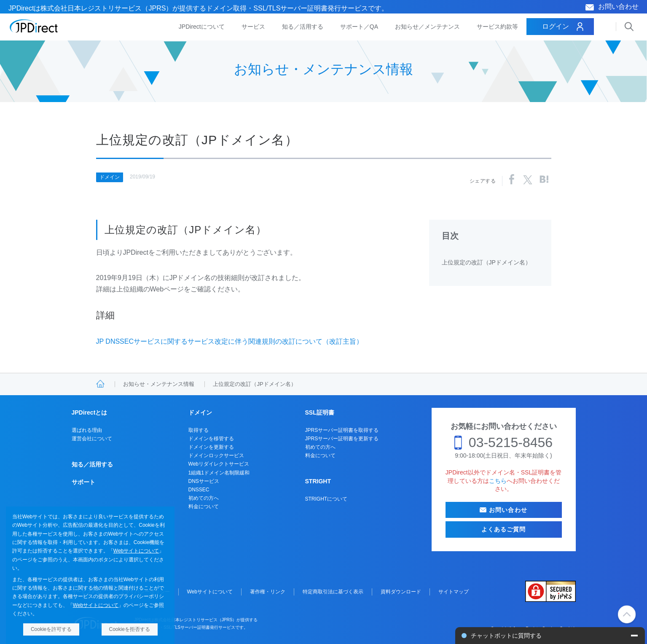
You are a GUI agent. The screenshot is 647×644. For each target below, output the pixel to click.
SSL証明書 (320, 412)
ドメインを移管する (211, 439)
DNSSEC (199, 490)
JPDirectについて (202, 27)
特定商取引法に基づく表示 (333, 592)
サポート (83, 482)
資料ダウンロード (401, 592)
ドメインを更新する (211, 447)
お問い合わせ (618, 7)
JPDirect (34, 26)
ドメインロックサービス (216, 455)
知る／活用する (303, 27)
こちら (498, 481)
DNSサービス (204, 481)
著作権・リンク (268, 592)
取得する (199, 430)
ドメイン (110, 177)
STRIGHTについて (326, 499)
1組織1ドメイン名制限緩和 (219, 473)
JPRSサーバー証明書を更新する (342, 439)
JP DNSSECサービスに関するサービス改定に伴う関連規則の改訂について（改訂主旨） (230, 341)
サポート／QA (359, 27)
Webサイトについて (136, 551)
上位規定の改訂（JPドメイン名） (486, 262)
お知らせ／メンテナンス (427, 27)
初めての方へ (204, 498)
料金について (204, 507)
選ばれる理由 (87, 430)
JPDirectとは (90, 412)
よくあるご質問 (504, 529)
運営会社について (92, 439)
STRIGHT (318, 481)
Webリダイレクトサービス (219, 464)
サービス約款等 (497, 27)
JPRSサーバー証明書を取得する (342, 430)
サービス (253, 27)
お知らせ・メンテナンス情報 (159, 384)
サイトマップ (454, 592)
